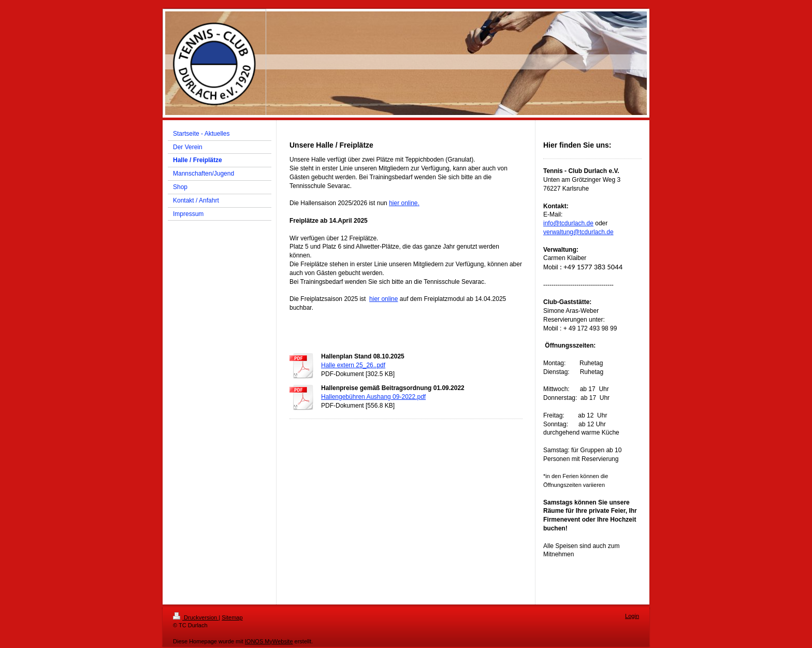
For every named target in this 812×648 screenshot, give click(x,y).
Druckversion (196, 617)
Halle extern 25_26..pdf (353, 365)
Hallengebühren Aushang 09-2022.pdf (373, 397)
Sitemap (232, 617)
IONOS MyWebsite (269, 641)
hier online (403, 203)
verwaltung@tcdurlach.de (578, 232)
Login (632, 616)
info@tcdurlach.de (568, 223)
